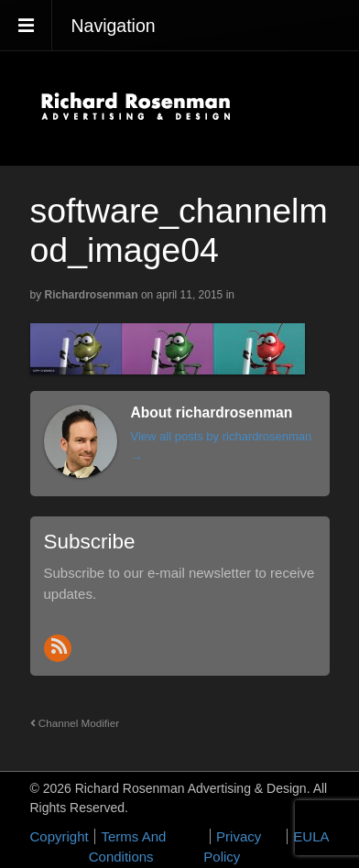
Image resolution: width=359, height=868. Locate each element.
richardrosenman (92, 295)
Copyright (60, 836)
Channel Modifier (75, 723)
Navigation (114, 26)
